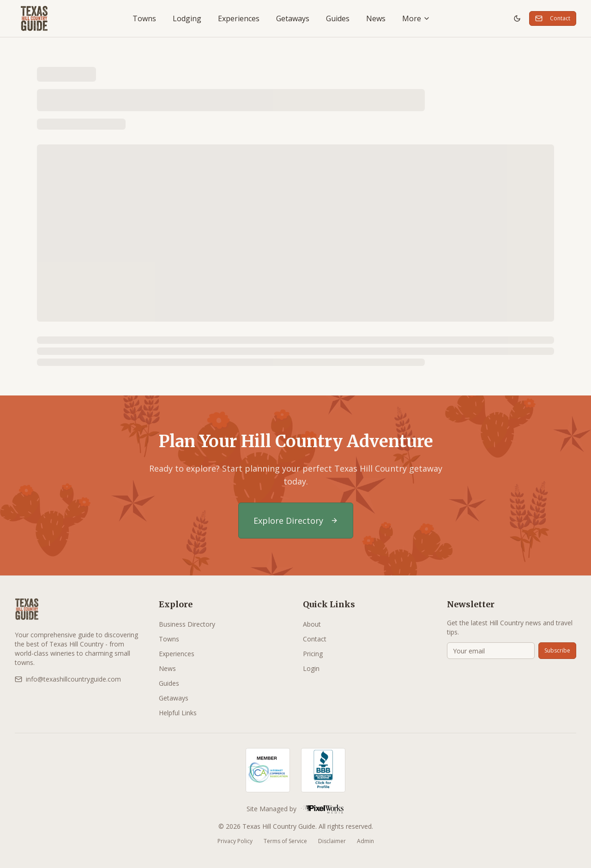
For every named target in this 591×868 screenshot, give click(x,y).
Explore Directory (296, 521)
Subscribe (557, 650)
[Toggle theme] (517, 18)
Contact (553, 18)
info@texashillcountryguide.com (68, 679)
